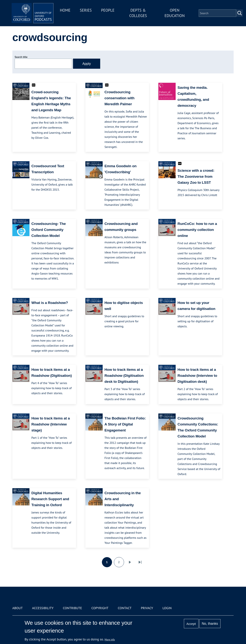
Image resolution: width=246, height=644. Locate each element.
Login (167, 608)
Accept (191, 624)
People (112, 11)
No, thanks (210, 624)
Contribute (72, 608)
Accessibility (43, 608)
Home (69, 11)
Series (90, 11)
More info (110, 640)
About (18, 608)
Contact (125, 608)
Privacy (147, 608)
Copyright (100, 608)
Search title (21, 57)
